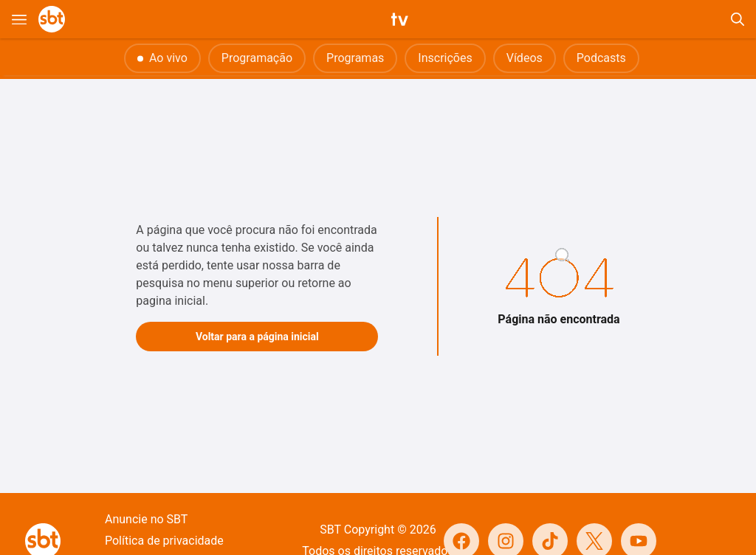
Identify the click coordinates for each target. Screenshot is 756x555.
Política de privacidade (164, 541)
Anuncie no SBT (146, 519)
